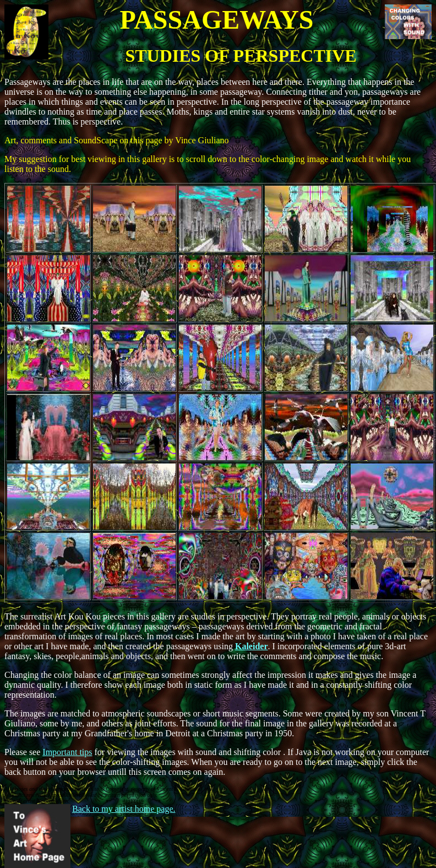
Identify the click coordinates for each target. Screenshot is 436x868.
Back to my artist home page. (124, 809)
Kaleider (252, 646)
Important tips (67, 752)
